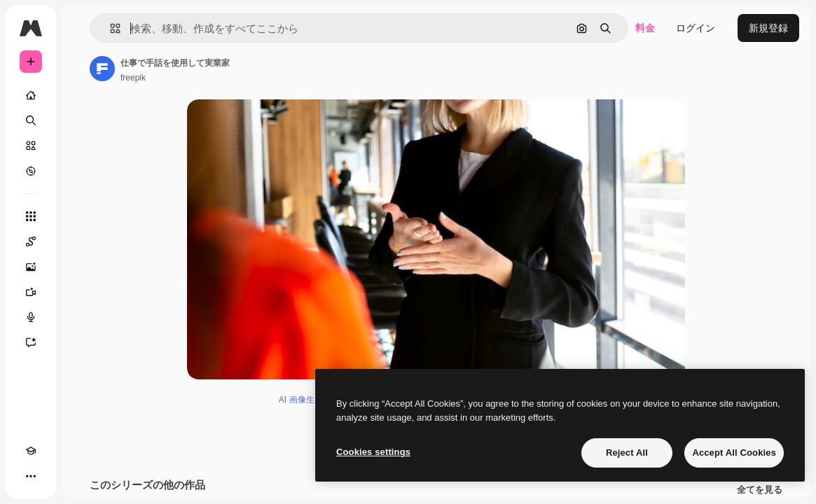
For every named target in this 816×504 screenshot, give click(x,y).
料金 (645, 28)
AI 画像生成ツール (313, 400)
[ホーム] (31, 95)
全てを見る (760, 490)
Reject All (627, 453)
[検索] (31, 120)
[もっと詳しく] (31, 171)
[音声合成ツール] (31, 317)
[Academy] (31, 451)
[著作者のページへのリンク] (102, 69)
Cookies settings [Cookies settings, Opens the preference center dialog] (373, 452)
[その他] (31, 476)
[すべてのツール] (31, 216)
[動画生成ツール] (31, 292)
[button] (110, 28)
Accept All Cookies (734, 453)
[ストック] (31, 146)
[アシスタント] (31, 342)
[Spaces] (31, 241)
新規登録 (768, 28)
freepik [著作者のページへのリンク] (133, 78)
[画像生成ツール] (31, 267)
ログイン (696, 28)
